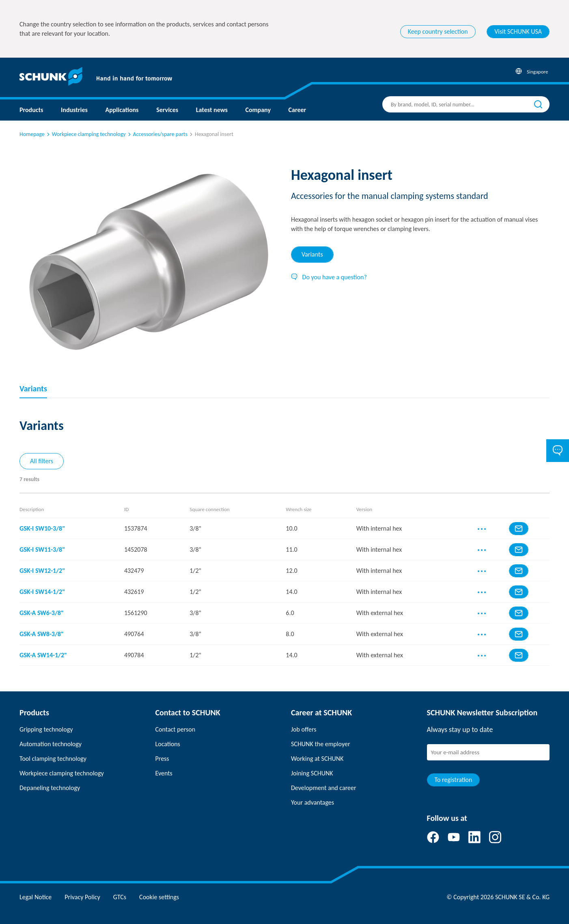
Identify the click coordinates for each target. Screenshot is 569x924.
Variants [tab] (312, 254)
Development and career (324, 788)
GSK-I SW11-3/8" (42, 549)
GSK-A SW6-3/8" (42, 613)
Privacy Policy (82, 897)
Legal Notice (36, 897)
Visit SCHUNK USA (518, 31)
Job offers (304, 729)
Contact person (176, 729)
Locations (168, 744)
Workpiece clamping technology (86, 134)
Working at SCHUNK (317, 759)
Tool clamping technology (53, 759)
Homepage (32, 134)
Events (164, 773)
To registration (454, 780)
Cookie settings (159, 897)
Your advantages (313, 802)
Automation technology (51, 744)
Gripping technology (46, 729)
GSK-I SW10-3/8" (42, 528)
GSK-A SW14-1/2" (43, 655)
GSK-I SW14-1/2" (42, 592)
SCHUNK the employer (320, 744)
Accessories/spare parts (157, 134)
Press (162, 759)
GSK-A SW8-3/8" (42, 634)
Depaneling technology (50, 788)
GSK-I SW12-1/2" (42, 571)
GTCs (120, 897)
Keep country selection (438, 31)
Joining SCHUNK (312, 773)
